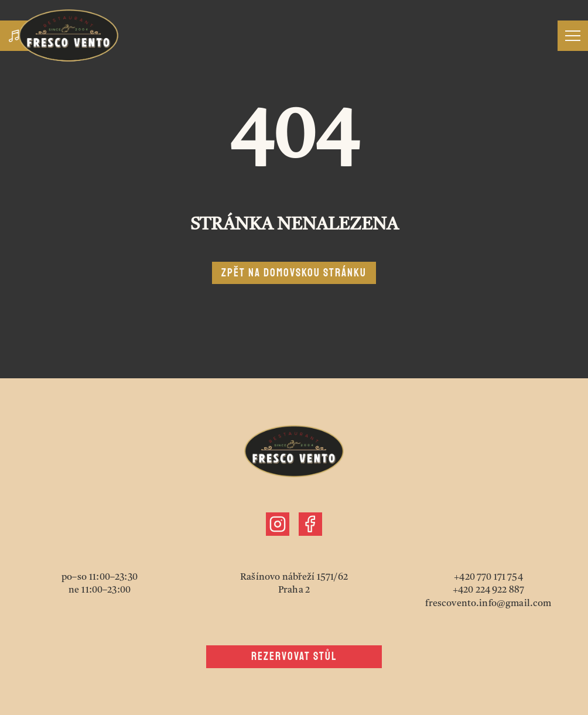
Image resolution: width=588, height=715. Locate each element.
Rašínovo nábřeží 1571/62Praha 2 (294, 584)
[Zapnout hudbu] (15, 36)
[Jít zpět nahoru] (69, 35)
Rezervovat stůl (294, 656)
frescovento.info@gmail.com (488, 604)
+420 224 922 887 (489, 590)
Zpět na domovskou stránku (294, 273)
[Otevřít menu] (573, 36)
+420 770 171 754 (488, 577)
